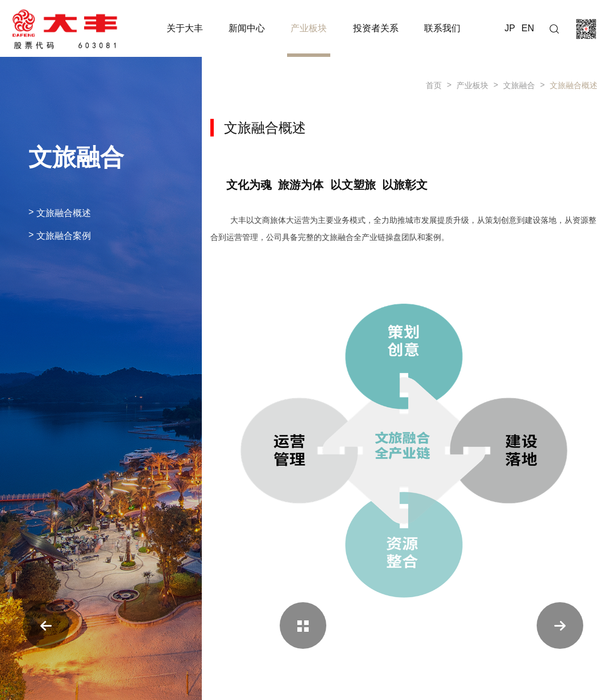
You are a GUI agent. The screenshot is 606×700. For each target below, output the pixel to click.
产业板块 (472, 85)
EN (528, 28)
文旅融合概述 (574, 85)
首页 (434, 85)
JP (510, 28)
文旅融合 (519, 85)
